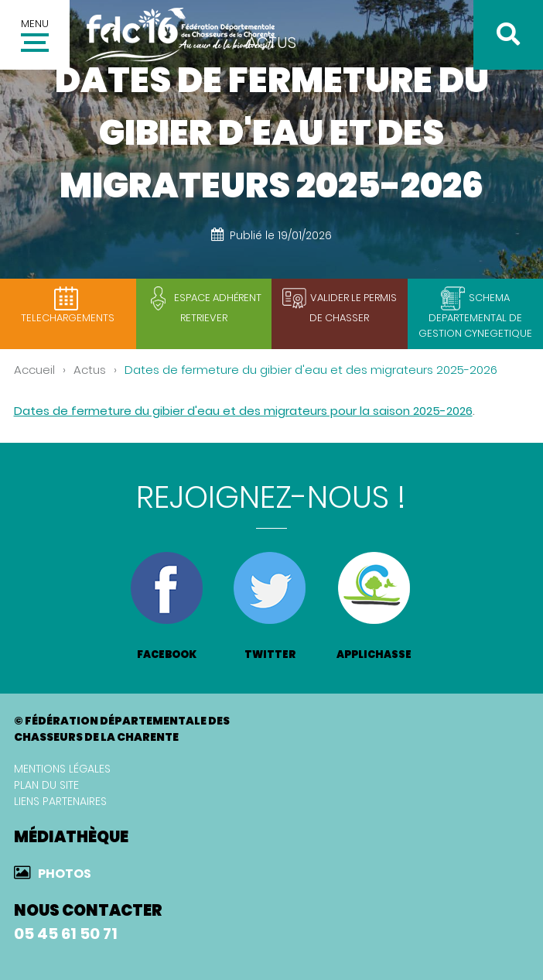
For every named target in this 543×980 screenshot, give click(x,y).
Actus (90, 370)
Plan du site (46, 785)
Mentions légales (62, 769)
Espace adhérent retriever (218, 308)
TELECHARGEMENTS (68, 318)
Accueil (34, 370)
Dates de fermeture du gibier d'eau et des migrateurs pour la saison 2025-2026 (243, 411)
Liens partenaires (60, 801)
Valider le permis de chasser (353, 308)
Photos (65, 874)
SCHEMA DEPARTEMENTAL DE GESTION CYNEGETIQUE (475, 315)
